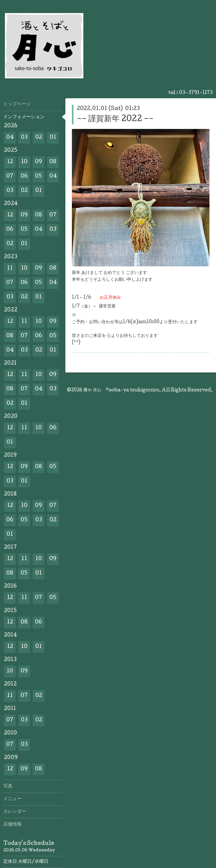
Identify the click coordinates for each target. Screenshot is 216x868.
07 (10, 176)
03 (24, 138)
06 (24, 176)
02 (39, 138)
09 (39, 162)
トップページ (17, 104)
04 (10, 138)
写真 (8, 786)
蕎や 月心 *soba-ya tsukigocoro (121, 390)
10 (24, 162)
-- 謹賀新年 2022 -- (115, 119)
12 (10, 162)
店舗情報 (12, 825)
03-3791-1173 (196, 93)
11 (10, 268)
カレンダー (15, 812)
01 (53, 138)
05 (39, 176)
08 (53, 162)
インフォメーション (24, 117)
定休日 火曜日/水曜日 (26, 862)
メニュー (12, 799)
